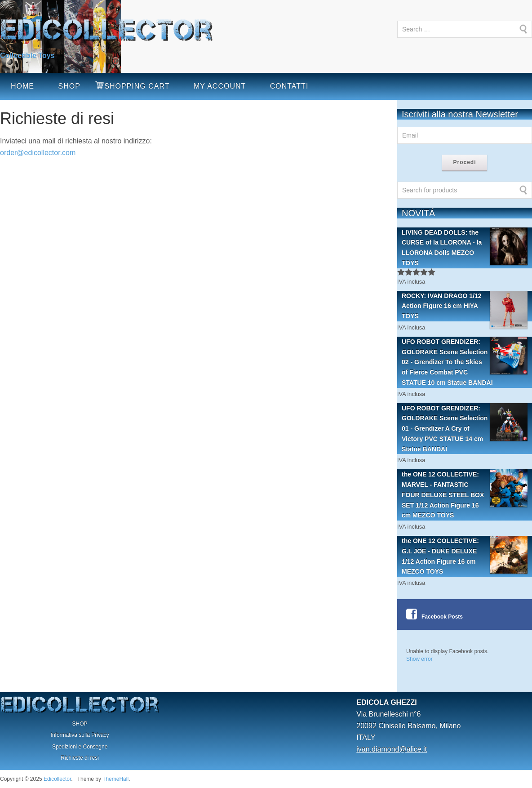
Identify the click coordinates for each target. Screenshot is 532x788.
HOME (22, 86)
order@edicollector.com (38, 153)
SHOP (69, 86)
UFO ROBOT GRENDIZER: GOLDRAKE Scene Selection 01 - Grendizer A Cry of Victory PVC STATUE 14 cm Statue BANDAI (465, 428)
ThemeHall (115, 779)
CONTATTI (289, 86)
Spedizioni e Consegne (80, 747)
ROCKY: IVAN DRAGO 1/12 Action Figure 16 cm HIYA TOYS (465, 306)
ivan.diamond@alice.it (392, 749)
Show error (419, 659)
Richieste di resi (80, 758)
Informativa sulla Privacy (80, 735)
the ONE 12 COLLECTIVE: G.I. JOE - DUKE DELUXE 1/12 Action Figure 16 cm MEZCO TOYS (465, 555)
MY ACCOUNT (220, 86)
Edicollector (57, 779)
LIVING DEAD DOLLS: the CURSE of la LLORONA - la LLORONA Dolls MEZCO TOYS (465, 247)
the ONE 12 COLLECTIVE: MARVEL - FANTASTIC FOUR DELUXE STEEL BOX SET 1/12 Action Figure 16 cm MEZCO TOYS (465, 494)
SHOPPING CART (137, 86)
